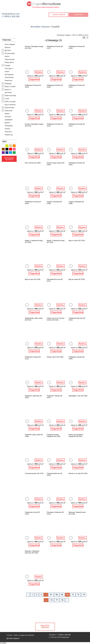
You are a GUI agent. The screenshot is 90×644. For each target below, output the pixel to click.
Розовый (14, 149)
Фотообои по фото (9, 159)
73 (84, 595)
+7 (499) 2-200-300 (11, 16)
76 (51, 600)
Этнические (9, 77)
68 (57, 595)
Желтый (7, 146)
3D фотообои (10, 53)
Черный (7, 149)
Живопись (9, 80)
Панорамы (9, 126)
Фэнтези (8, 117)
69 (62, 595)
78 (62, 600)
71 (73, 595)
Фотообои (35, 27)
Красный (11, 149)
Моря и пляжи (10, 86)
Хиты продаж (10, 44)
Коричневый (3, 149)
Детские (8, 50)
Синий (7, 153)
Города (7, 65)
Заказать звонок (59, 15)
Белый (3, 146)
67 (51, 595)
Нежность (8, 132)
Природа (8, 84)
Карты (7, 56)
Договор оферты (13, 638)
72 (78, 595)
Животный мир (10, 96)
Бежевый (11, 146)
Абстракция (9, 74)
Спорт (7, 99)
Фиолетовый (3, 153)
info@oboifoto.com (11, 14)
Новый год (9, 135)
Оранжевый (14, 146)
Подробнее (34, 79)
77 (57, 600)
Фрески (7, 47)
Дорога (7, 123)
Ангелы (7, 129)
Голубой (11, 153)
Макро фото (9, 62)
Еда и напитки (10, 105)
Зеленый (14, 153)
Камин (7, 114)
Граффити (9, 120)
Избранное (79, 15)
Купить (39, 72)
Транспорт (9, 111)
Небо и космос (10, 102)
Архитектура (9, 108)
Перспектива (10, 59)
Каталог (46, 27)
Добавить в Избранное (27, 72)
